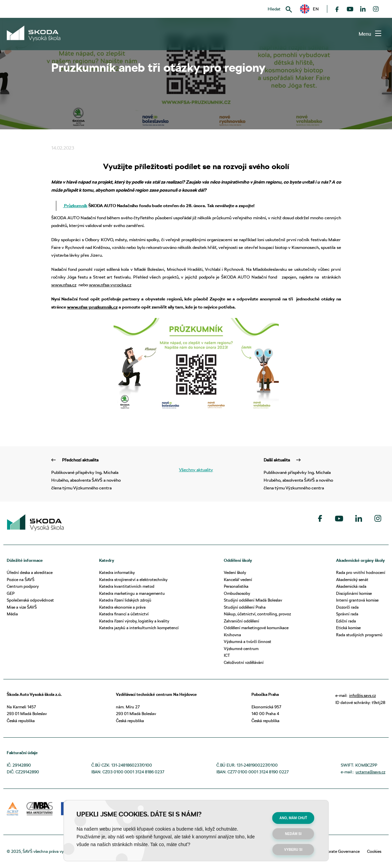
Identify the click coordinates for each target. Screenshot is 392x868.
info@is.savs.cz (363, 695)
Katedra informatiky (117, 572)
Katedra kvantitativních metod (127, 586)
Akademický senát (352, 580)
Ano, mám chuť (293, 818)
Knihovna (232, 635)
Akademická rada (351, 586)
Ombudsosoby (237, 593)
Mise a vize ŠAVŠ (22, 607)
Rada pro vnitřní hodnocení (361, 572)
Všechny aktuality (196, 470)
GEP (11, 593)
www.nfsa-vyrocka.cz (110, 285)
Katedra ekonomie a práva (122, 607)
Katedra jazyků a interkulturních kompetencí (139, 628)
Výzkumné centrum (241, 649)
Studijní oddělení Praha (245, 607)
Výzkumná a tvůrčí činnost (248, 641)
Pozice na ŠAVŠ (21, 580)
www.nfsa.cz (64, 285)
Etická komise (348, 628)
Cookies (374, 851)
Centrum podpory (23, 586)
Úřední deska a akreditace (30, 572)
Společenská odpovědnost (30, 600)
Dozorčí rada (347, 607)
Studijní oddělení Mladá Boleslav (253, 600)
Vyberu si (293, 850)
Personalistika (236, 586)
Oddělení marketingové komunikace (256, 628)
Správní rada (347, 614)
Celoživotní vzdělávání (244, 662)
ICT (227, 655)
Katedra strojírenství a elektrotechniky (133, 580)
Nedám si (293, 834)
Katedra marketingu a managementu (132, 593)
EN (309, 9)
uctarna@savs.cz (370, 772)
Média (12, 614)
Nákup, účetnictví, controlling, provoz (257, 614)
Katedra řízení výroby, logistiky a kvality (134, 621)
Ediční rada (346, 621)
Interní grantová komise (357, 600)
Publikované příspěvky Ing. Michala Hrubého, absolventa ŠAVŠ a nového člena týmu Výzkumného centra (90, 473)
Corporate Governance (339, 851)
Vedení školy (235, 572)
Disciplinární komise (354, 593)
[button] (309, 9)
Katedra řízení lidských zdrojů (125, 600)
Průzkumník (75, 206)
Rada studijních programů (359, 635)
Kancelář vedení (238, 580)
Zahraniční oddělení (242, 621)
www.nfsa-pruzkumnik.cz (92, 307)
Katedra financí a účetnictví (124, 614)
